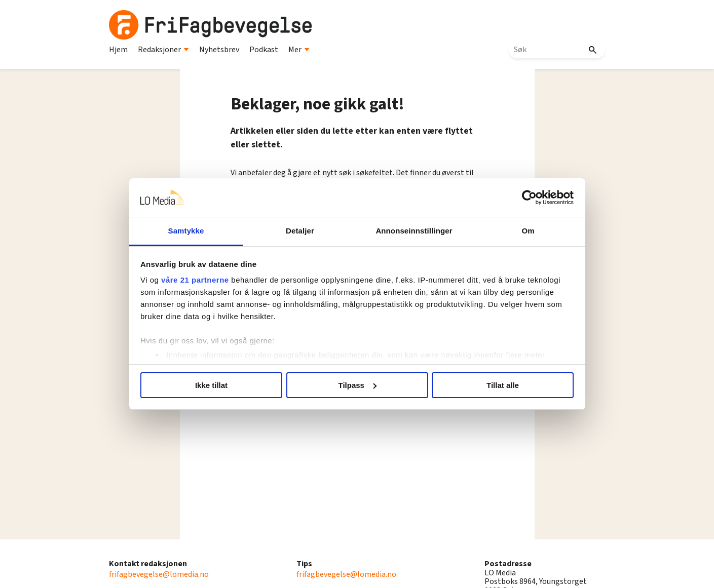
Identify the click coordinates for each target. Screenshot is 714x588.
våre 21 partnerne (195, 280)
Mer (299, 50)
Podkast (264, 50)
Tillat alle (503, 385)
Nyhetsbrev (219, 50)
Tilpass (358, 385)
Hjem (118, 50)
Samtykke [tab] (186, 231)
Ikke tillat (211, 385)
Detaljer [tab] (300, 231)
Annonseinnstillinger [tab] (414, 231)
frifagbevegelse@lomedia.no (159, 574)
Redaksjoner (163, 50)
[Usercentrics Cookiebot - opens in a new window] (529, 198)
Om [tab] (528, 231)
